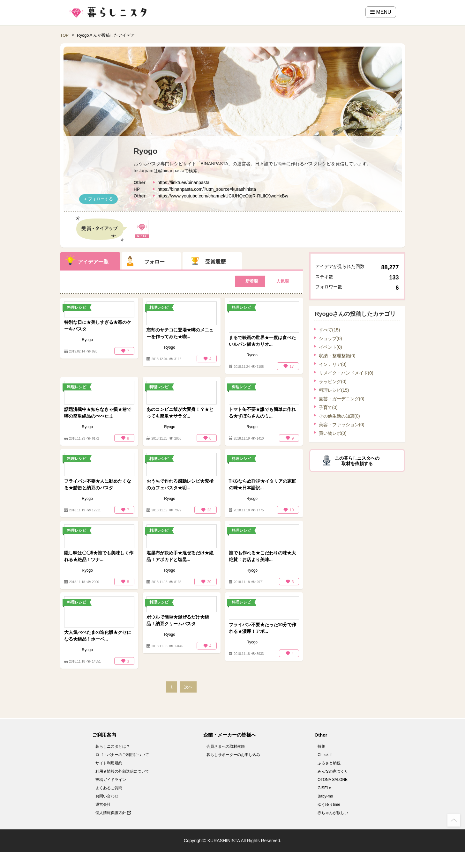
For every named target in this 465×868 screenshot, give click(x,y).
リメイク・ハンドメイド (346, 373)
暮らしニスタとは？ (113, 746)
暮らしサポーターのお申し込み (233, 755)
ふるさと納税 (329, 763)
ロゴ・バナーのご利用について (122, 755)
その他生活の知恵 (339, 416)
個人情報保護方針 (113, 813)
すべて (330, 330)
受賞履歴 (215, 262)
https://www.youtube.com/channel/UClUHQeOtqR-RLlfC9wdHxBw (223, 196)
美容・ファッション (342, 425)
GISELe (324, 788)
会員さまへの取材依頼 (226, 746)
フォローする (101, 199)
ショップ (330, 338)
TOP (65, 35)
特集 (321, 746)
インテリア (333, 364)
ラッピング (333, 382)
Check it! (325, 755)
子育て (328, 407)
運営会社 (103, 805)
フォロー (154, 262)
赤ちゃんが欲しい (333, 813)
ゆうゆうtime (329, 805)
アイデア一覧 (93, 262)
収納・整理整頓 (337, 356)
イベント (330, 347)
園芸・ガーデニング (342, 399)
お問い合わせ (107, 796)
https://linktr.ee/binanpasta (184, 182)
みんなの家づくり (333, 771)
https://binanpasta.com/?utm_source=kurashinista (207, 189)
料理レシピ (334, 390)
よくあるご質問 (109, 788)
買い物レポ (333, 433)
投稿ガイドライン (111, 780)
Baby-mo (325, 796)
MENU (381, 12)
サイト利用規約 (109, 763)
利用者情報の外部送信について (122, 771)
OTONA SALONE (333, 780)
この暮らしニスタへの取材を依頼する (357, 461)
